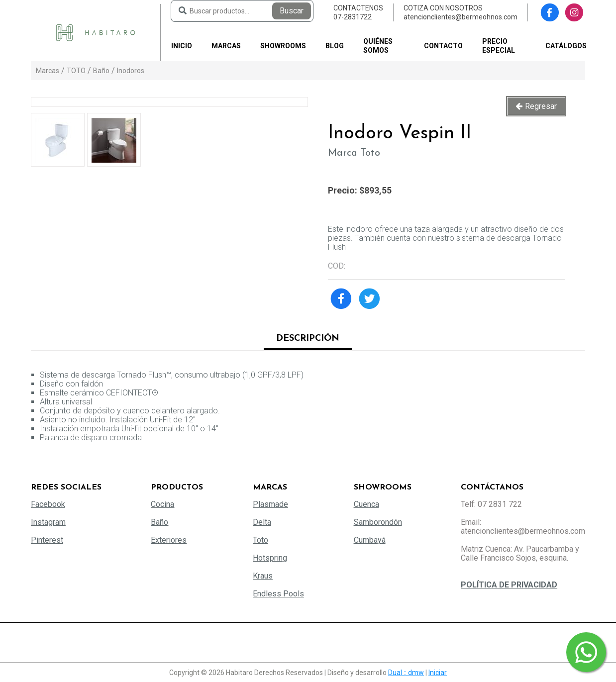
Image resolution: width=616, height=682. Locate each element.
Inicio (182, 46)
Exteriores (169, 540)
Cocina (162, 504)
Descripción (308, 339)
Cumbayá (370, 540)
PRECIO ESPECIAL (499, 46)
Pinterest (47, 540)
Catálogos (566, 46)
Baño (101, 71)
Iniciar (438, 673)
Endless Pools (278, 594)
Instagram (48, 522)
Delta (262, 522)
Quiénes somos (378, 46)
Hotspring (270, 558)
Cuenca (366, 504)
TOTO (76, 71)
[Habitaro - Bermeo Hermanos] (96, 32)
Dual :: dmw (406, 673)
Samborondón (378, 522)
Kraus (263, 576)
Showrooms (283, 46)
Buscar (292, 11)
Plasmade (270, 504)
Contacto (443, 46)
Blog (335, 46)
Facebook (48, 504)
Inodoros (131, 71)
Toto (260, 540)
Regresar (541, 106)
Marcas (226, 46)
